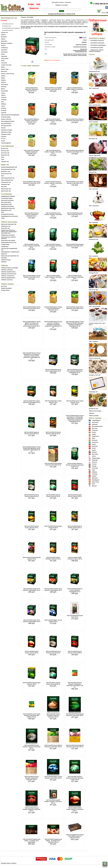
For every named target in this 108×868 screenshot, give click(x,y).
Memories (4, 71)
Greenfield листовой (97, 48)
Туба (3, 212)
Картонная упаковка (7, 200)
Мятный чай (93, 172)
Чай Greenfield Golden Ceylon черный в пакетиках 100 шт (75, 809)
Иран (94, 438)
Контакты (68, 2)
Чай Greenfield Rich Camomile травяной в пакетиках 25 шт (32, 89)
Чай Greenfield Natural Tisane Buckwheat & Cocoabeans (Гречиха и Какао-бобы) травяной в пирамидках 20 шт (32, 356)
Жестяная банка (6, 202)
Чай (38, 4)
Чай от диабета (94, 256)
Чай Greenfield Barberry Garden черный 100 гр (75, 527)
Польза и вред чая (95, 358)
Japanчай (4, 56)
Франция (95, 478)
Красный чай (5, 155)
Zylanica (4, 108)
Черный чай (5, 162)
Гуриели (4, 113)
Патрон (3, 128)
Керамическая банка (7, 206)
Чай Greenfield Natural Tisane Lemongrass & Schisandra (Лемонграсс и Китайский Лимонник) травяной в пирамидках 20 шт (75, 418)
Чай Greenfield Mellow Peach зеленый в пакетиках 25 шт (32, 308)
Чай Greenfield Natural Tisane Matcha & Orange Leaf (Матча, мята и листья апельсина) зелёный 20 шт (32, 324)
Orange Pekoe (5, 290)
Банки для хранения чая (9, 224)
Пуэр (3, 157)
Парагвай (95, 460)
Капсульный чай (6, 174)
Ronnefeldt (4, 91)
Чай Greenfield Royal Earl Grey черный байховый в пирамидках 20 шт (75, 371)
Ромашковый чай (94, 71)
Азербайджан (96, 420)
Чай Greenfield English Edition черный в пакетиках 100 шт (53, 802)
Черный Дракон (6, 143)
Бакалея (34, 8)
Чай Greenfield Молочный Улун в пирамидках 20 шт (53, 370)
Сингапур (95, 468)
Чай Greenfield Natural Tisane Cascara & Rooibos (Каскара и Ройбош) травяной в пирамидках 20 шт (75, 324)
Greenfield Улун (7, 26)
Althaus (3, 35)
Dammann (4, 50)
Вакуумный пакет (7, 204)
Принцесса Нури (6, 132)
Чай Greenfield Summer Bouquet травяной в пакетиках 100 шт (32, 778)
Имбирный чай (93, 239)
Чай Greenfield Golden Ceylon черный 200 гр (32, 652)
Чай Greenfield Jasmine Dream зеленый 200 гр (53, 683)
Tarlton (3, 93)
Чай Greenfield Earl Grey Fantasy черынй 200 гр (53, 652)
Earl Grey (4, 286)
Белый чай (4, 149)
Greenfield (30, 17)
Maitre (3, 67)
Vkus (3, 102)
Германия (95, 430)
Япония (94, 486)
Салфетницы (5, 244)
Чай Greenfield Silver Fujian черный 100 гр (53, 402)
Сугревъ (4, 136)
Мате (3, 176)
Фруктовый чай (6, 189)
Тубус (3, 218)
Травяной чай (5, 184)
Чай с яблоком (93, 223)
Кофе (31, 4)
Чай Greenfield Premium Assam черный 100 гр (32, 527)
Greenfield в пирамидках (80, 47)
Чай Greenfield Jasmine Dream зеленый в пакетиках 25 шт (53, 246)
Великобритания (97, 426)
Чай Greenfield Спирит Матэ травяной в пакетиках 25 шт (75, 308)
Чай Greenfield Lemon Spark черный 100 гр (75, 402)
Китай (94, 448)
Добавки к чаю (6, 171)
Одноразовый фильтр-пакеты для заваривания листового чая (9, 232)
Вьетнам (95, 428)
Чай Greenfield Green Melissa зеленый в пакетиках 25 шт (75, 120)
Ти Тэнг (3, 139)
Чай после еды (94, 290)
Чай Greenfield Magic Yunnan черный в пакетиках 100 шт (53, 777)
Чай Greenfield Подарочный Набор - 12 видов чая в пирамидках (32, 841)
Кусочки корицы (77, 54)
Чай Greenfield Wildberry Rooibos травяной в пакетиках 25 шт (32, 121)
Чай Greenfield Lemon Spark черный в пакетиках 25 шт (75, 182)
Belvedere (4, 41)
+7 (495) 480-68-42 (100, 4)
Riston (3, 89)
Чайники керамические (8, 272)
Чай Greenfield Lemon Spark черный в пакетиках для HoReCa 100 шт (32, 715)
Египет (94, 432)
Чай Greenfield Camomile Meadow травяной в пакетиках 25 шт (32, 152)
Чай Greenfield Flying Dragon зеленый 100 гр (53, 527)
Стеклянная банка (7, 198)
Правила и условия (62, 5)
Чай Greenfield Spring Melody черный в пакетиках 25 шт (75, 151)
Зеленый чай (5, 153)
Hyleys (3, 54)
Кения (94, 444)
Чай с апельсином (95, 306)
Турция (94, 476)
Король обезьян (6, 119)
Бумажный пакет (6, 210)
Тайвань (95, 472)
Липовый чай (93, 139)
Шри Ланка (95, 482)
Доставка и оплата (58, 2)
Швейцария (96, 480)
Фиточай (4, 187)
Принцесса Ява (6, 134)
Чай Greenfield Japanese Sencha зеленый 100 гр (32, 433)
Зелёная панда (6, 117)
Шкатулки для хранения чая (10, 256)
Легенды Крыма (6, 126)
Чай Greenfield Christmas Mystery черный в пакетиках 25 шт (53, 183)
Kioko (3, 61)
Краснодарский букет (8, 121)
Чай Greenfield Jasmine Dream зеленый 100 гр (53, 496)
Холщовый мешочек (7, 214)
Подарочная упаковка (8, 235)
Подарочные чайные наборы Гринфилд (96, 51)
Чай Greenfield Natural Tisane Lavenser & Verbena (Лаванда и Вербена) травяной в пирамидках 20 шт (53, 325)
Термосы (4, 254)
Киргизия (95, 446)
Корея (94, 450)
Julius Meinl (5, 58)
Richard (3, 82)
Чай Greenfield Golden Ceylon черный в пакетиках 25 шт (53, 277)
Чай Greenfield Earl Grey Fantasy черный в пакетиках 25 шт (53, 214)
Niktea (3, 78)
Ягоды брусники (82, 55)
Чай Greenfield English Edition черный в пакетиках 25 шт (53, 121)
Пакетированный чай (8, 178)
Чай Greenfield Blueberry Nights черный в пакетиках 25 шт (75, 89)
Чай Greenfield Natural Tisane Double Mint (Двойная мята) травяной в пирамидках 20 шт (32, 449)
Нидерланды (96, 458)
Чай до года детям (95, 155)
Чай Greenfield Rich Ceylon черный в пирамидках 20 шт (32, 402)
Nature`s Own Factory (8, 74)
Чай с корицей (93, 122)
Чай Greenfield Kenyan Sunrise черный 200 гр (75, 652)
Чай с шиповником (95, 105)
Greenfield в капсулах (97, 41)
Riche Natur (5, 84)
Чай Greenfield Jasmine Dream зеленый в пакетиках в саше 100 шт (75, 778)
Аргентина (95, 422)
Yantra (3, 106)
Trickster (4, 97)
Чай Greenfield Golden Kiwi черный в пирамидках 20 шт (32, 589)
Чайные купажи (94, 416)
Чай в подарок (93, 341)
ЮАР (94, 484)
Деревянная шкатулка (8, 208)
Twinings (4, 100)
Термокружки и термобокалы (10, 252)
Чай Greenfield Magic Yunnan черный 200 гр (53, 621)
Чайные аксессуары (95, 411)
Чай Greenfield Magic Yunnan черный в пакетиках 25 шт (32, 276)
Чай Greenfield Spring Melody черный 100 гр (32, 558)
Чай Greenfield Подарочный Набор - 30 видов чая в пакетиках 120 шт (53, 841)
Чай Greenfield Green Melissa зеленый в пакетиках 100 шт (53, 746)
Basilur (3, 39)
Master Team (5, 69)
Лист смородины (73, 55)
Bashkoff (4, 37)
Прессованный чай (7, 180)
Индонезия (95, 436)
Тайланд (95, 474)
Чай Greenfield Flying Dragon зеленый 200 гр (32, 683)
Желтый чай (5, 151)
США (94, 470)
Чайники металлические (9, 274)
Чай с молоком (93, 189)
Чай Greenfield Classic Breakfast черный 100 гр (53, 558)
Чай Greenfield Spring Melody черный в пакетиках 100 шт (75, 746)
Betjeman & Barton (7, 43)
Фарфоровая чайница (8, 196)
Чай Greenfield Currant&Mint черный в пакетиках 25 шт (53, 89)
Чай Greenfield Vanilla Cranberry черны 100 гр (75, 558)
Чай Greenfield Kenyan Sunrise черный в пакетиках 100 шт (32, 809)
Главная (23, 17)
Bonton (3, 45)
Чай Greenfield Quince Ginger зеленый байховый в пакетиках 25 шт (53, 308)
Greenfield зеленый (8, 24)
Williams (4, 104)
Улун (3, 159)
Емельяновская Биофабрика (10, 115)
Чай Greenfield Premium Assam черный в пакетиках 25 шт (32, 246)
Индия (94, 434)
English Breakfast (6, 288)
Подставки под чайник (8, 240)
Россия (84, 38)
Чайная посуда (6, 260)
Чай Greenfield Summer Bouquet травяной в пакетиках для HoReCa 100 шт (75, 685)
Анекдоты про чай (95, 375)
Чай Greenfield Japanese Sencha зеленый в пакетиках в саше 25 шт (75, 465)
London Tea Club (6, 65)
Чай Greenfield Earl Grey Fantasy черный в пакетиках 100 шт (32, 747)
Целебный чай (93, 409)
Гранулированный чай (8, 169)
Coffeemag (4, 48)
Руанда (94, 466)
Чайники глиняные (7, 270)
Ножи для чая (5, 228)
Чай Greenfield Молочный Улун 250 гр (75, 616)
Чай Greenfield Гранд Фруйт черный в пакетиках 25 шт (53, 464)
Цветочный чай (6, 191)
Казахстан (95, 442)
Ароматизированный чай (9, 167)
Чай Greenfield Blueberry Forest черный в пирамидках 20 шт (75, 590)
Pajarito (3, 80)
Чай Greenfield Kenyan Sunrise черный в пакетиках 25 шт (75, 277)
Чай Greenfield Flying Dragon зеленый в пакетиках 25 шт (75, 245)
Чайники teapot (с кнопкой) (9, 268)
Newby (3, 76)
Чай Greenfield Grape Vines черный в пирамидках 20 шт (32, 621)
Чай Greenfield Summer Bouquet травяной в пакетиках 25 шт (32, 214)
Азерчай (4, 110)
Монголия (95, 454)
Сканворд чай (93, 392)
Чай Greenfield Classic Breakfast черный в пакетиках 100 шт (53, 715)
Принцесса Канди (7, 130)
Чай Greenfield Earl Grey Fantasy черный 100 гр (32, 496)
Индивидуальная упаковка (9, 216)
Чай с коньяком (94, 206)
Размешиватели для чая (9, 242)
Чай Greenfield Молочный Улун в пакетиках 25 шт (75, 214)
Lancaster (4, 63)
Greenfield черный (7, 30)
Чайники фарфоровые (8, 278)
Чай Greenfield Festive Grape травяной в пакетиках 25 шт (32, 182)
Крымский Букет (6, 123)
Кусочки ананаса (68, 54)
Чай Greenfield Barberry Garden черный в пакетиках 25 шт (53, 152)
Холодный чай (93, 273)
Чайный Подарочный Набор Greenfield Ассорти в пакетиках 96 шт (75, 836)
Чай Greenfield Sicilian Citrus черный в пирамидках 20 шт (53, 589)
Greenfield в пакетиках (97, 43)
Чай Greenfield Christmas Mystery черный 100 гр (53, 433)
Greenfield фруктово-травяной (11, 28)
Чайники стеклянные (8, 276)
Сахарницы (5, 246)
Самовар (4, 258)
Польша (94, 462)
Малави (94, 452)
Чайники (4, 262)
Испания (95, 440)
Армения (95, 424)
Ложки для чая (6, 226)
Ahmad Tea (4, 32)
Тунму (3, 141)
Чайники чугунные (7, 280)
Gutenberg (4, 52)
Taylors (3, 95)
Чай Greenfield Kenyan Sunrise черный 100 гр (75, 496)
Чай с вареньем (94, 88)
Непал (94, 456)
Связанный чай (6, 182)
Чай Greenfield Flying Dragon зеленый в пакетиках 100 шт (75, 715)
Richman (4, 87)
